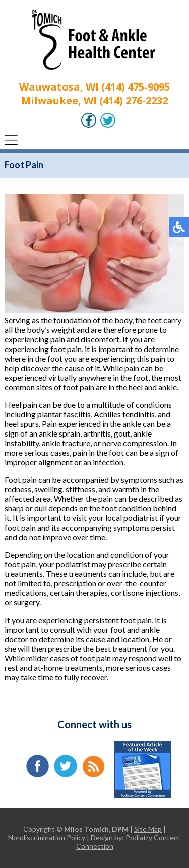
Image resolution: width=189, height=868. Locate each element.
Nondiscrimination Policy (47, 838)
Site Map (148, 829)
